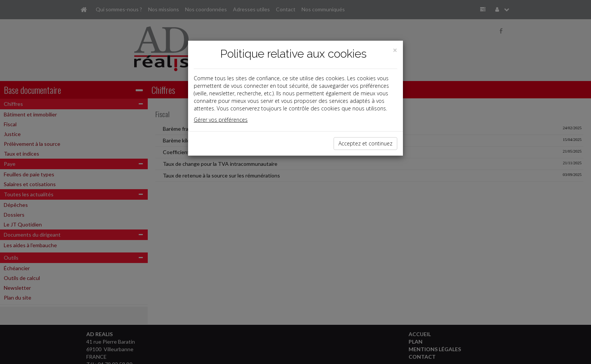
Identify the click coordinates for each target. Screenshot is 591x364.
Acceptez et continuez (365, 143)
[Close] (395, 50)
